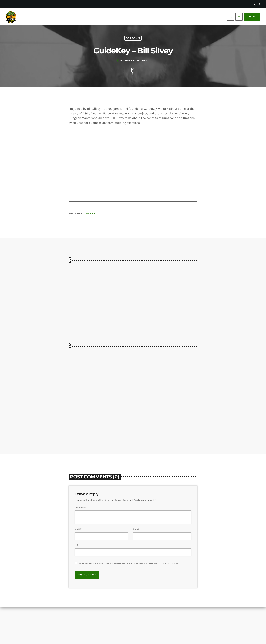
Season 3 (133, 57)
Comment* (81, 544)
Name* (79, 566)
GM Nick (90, 250)
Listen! (252, 17)
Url (77, 582)
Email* (137, 566)
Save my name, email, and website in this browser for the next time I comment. (129, 600)
